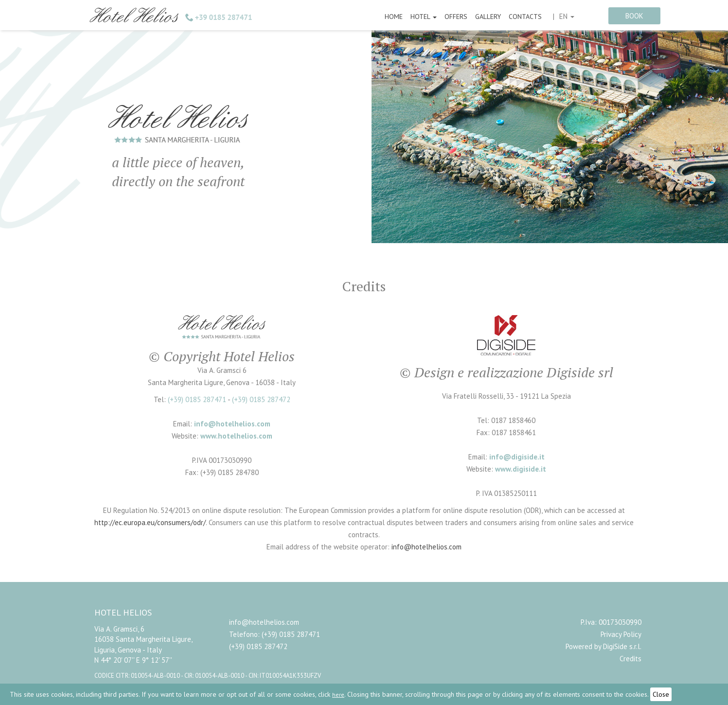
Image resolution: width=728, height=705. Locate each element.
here (338, 695)
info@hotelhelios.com (426, 547)
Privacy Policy (621, 634)
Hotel (424, 17)
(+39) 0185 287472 (261, 399)
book (634, 16)
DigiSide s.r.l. (622, 646)
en (567, 16)
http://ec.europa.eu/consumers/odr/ (150, 522)
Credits (630, 659)
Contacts (525, 17)
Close (661, 694)
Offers (456, 17)
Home (394, 17)
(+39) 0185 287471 (197, 399)
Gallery (488, 17)
